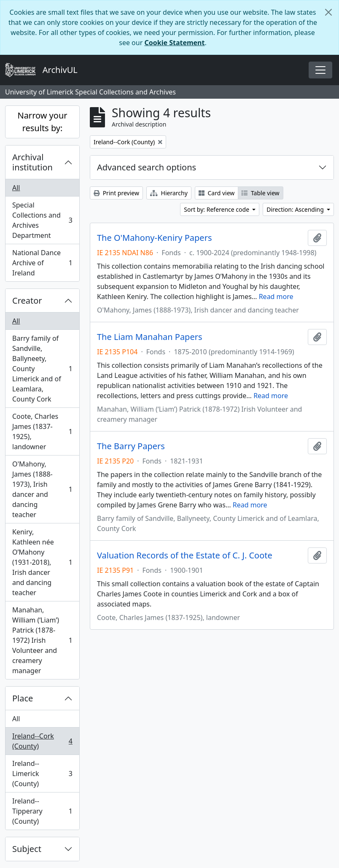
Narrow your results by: (42, 122)
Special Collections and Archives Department (42, 220)
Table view (260, 193)
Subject (27, 849)
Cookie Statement (174, 43)
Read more (276, 297)
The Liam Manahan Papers (150, 337)
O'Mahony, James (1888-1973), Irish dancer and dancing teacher (42, 489)
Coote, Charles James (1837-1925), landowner (42, 431)
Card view (217, 193)
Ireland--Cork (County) (42, 741)
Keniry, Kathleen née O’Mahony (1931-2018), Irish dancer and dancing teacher (42, 562)
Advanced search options (147, 167)
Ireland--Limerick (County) (42, 774)
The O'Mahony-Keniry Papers (154, 238)
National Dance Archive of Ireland (42, 263)
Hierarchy (169, 193)
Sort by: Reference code (217, 209)
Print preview (116, 193)
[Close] (328, 12)
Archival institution (32, 162)
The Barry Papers (131, 446)
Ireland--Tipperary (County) (42, 811)
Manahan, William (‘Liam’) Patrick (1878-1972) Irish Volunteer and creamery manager (42, 640)
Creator (27, 301)
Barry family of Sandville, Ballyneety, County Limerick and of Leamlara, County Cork (42, 369)
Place (23, 698)
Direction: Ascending (296, 209)
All (16, 188)
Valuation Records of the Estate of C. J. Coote (185, 555)
